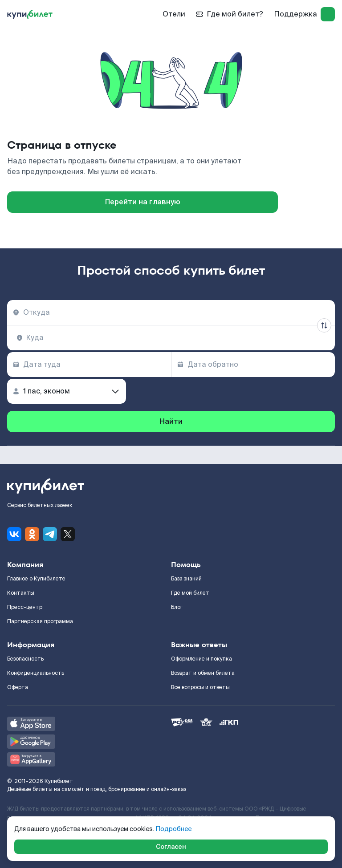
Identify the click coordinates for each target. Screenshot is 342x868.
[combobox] (171, 312)
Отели (174, 14)
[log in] (328, 14)
